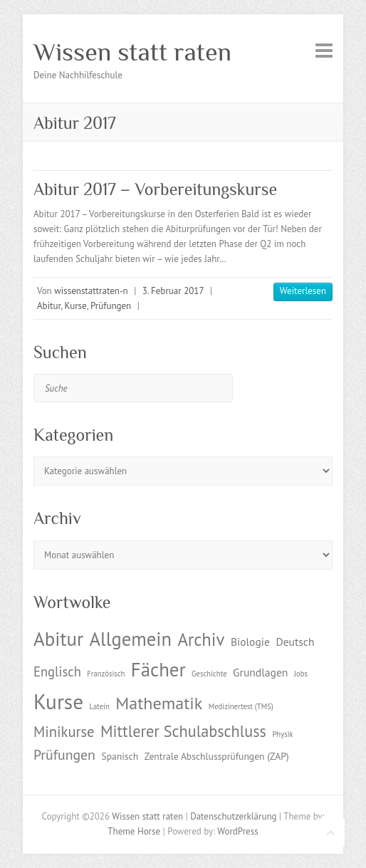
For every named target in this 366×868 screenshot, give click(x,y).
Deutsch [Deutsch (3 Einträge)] (295, 642)
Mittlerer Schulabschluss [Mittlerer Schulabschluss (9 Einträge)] (183, 731)
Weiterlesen (303, 291)
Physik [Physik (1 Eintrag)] (282, 734)
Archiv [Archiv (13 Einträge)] (201, 639)
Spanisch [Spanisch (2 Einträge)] (120, 756)
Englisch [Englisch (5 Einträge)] (57, 671)
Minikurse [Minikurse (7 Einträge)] (64, 732)
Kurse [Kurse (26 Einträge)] (58, 701)
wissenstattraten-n (91, 291)
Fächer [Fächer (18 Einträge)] (158, 669)
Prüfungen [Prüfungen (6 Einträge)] (64, 754)
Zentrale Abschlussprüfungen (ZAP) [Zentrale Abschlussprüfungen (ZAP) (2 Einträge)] (217, 756)
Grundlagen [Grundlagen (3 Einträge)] (260, 672)
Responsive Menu (324, 50)
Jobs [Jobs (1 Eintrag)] (301, 674)
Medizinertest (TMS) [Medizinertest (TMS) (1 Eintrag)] (241, 706)
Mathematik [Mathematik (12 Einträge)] (159, 703)
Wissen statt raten (132, 52)
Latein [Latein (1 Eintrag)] (100, 706)
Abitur (49, 306)
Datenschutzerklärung (233, 816)
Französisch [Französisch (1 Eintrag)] (106, 674)
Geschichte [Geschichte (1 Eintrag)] (209, 674)
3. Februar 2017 (173, 291)
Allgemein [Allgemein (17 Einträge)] (131, 639)
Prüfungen (111, 306)
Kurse (76, 306)
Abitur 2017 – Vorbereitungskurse (155, 189)
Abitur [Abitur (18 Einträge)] (58, 639)
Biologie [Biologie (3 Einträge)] (250, 642)
